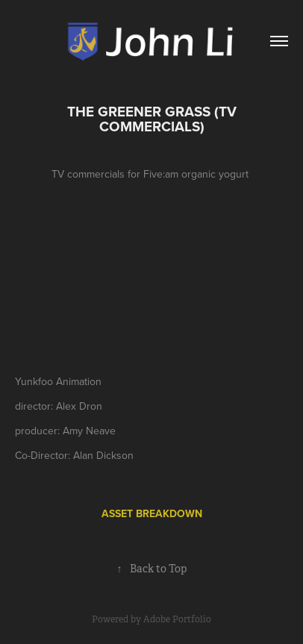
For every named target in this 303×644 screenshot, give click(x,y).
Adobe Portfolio (177, 619)
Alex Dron (79, 406)
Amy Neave (89, 431)
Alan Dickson (103, 455)
